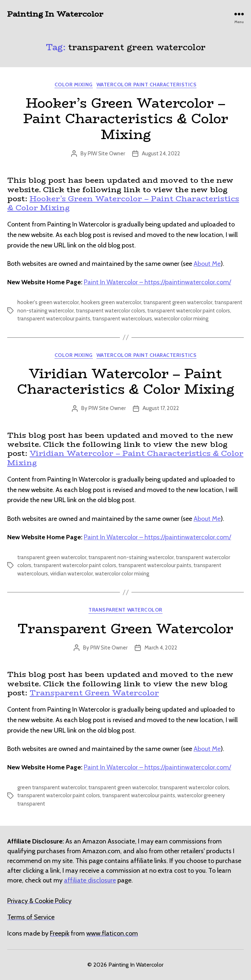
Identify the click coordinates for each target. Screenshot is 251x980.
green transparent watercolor (52, 787)
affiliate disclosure (90, 880)
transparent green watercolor (178, 302)
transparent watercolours (122, 319)
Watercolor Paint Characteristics (146, 85)
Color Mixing (74, 85)
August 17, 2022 (161, 408)
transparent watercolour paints (54, 319)
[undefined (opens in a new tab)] (60, 933)
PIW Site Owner (106, 154)
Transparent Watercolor (125, 610)
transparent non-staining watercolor (131, 557)
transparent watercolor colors (111, 311)
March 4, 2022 (161, 648)
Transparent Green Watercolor (125, 629)
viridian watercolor (72, 574)
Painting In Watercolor (55, 14)
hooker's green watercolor (48, 302)
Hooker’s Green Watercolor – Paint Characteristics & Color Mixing (126, 118)
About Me (207, 264)
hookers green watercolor (111, 302)
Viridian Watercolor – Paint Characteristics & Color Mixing (125, 381)
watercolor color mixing (181, 319)
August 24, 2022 (161, 154)
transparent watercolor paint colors (189, 311)
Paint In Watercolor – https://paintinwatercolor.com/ (157, 282)
